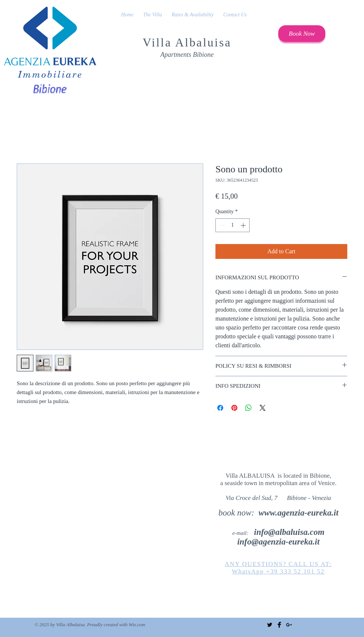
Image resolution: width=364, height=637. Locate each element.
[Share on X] (263, 408)
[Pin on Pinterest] (234, 408)
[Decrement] (221, 225)
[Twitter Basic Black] (270, 625)
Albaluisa (203, 42)
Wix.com (137, 625)
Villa (159, 42)
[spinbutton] (233, 225)
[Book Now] (302, 34)
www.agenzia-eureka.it (298, 513)
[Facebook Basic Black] (279, 625)
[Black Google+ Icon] (289, 625)
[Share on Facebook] (220, 408)
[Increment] (244, 225)
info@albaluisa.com (289, 532)
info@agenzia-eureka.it (279, 542)
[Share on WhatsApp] (248, 408)
